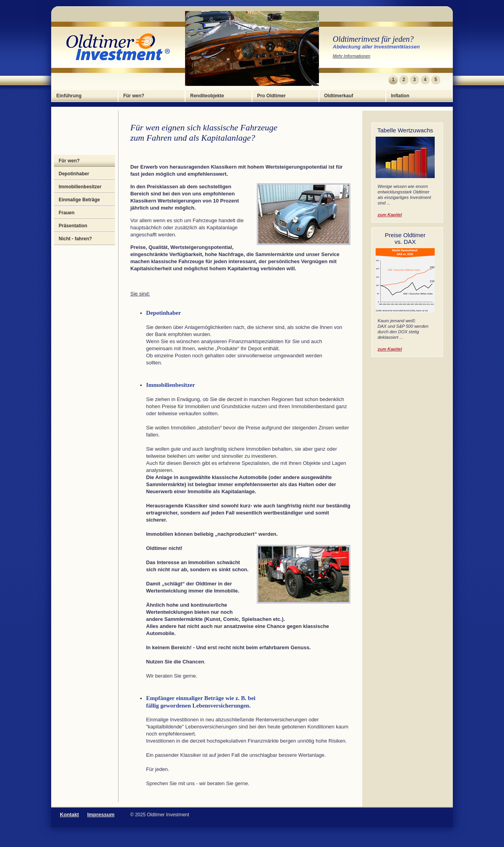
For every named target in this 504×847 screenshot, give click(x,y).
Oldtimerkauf (339, 96)
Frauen (67, 213)
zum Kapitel (390, 215)
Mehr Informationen (351, 56)
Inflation (400, 96)
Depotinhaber (74, 174)
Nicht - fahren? (75, 239)
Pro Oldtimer (271, 96)
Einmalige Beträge (79, 200)
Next (446, 80)
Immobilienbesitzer (80, 187)
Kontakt (69, 814)
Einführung (69, 96)
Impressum (101, 814)
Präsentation (73, 226)
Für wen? (134, 96)
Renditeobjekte (207, 96)
